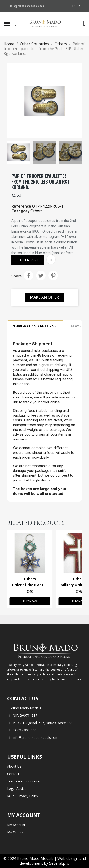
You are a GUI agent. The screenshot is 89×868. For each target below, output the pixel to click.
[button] (16, 24)
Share (28, 276)
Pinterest (53, 276)
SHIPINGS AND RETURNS (35, 326)
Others (37, 211)
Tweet (41, 276)
